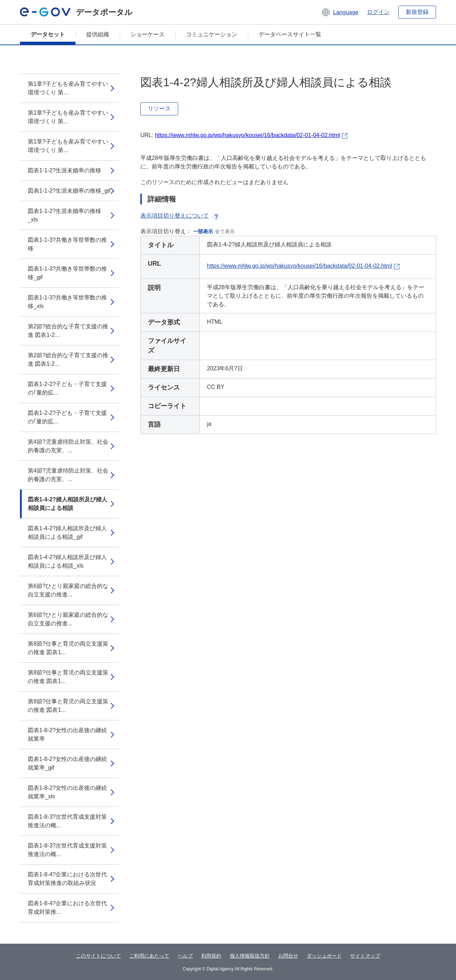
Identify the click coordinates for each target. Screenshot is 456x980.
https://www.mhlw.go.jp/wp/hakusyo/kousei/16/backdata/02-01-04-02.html (247, 135)
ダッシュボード (324, 956)
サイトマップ (365, 956)
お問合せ (288, 956)
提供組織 (98, 34)
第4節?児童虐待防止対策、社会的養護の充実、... (68, 446)
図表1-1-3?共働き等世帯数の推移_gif (67, 273)
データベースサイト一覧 (290, 34)
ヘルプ (185, 956)
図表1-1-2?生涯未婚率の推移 (64, 170)
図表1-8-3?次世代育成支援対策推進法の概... (67, 821)
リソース (159, 108)
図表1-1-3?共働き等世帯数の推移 (67, 244)
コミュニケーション (212, 34)
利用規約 (211, 956)
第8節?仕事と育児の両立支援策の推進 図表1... (68, 648)
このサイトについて (98, 956)
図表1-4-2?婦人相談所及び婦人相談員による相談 (68, 504)
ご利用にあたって (149, 956)
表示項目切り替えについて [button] (180, 216)
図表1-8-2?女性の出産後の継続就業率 (67, 734)
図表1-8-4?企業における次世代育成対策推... (67, 908)
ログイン (378, 12)
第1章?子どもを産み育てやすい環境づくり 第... (68, 88)
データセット (48, 34)
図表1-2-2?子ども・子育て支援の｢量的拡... (67, 388)
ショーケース (147, 34)
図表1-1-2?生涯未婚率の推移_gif (69, 191)
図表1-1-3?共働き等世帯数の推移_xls (67, 302)
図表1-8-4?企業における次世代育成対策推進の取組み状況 (67, 879)
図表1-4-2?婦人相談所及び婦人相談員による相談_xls (67, 561)
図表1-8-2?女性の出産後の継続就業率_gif (67, 763)
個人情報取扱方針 (250, 956)
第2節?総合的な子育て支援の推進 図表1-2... (68, 331)
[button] (340, 12)
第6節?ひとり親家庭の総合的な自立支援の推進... (68, 590)
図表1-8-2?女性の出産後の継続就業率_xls (67, 792)
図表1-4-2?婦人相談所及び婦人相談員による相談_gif (67, 533)
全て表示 (225, 231)
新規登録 (417, 12)
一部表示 (203, 231)
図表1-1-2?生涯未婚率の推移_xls (64, 215)
